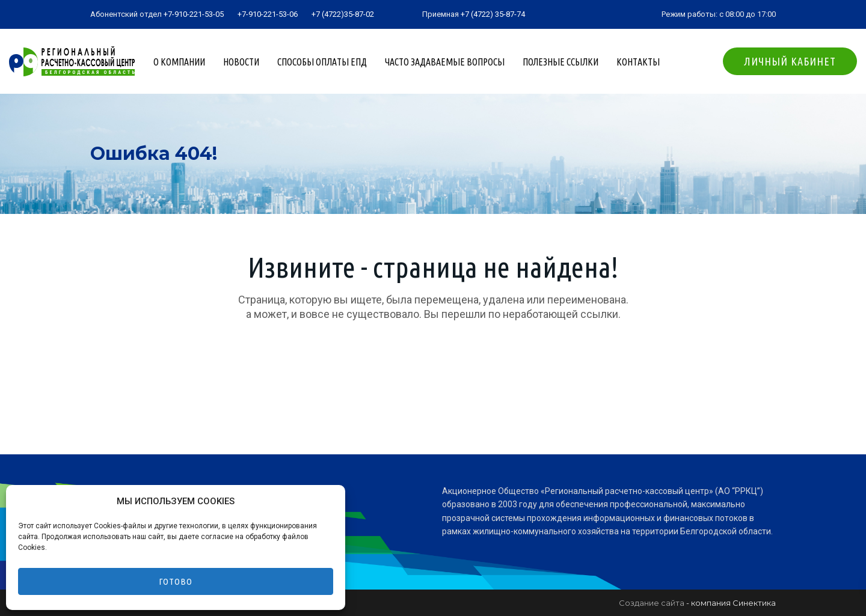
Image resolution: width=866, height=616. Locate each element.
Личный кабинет (790, 61)
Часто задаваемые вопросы (445, 62)
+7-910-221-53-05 (194, 14)
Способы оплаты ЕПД (322, 62)
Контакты (638, 62)
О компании (179, 62)
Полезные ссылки (560, 62)
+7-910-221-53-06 (268, 14)
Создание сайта (652, 603)
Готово (176, 581)
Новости (241, 62)
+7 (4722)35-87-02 (343, 14)
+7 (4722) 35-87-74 (493, 14)
